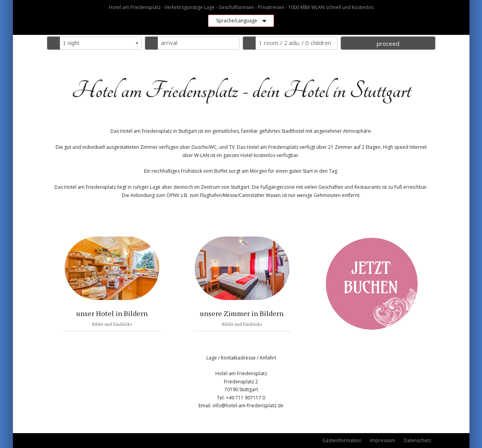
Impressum (383, 440)
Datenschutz (417, 440)
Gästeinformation (342, 440)
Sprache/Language (237, 21)
